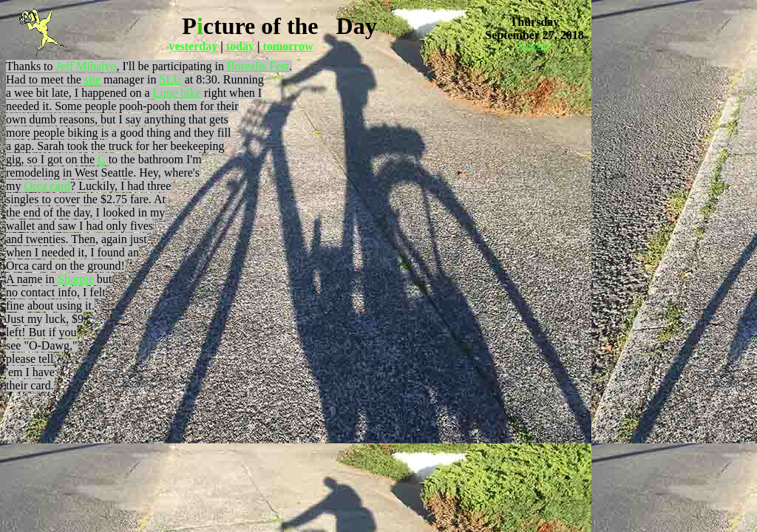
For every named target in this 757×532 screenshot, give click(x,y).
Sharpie (76, 279)
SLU (171, 79)
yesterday (193, 46)
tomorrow (288, 46)
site (92, 79)
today (240, 46)
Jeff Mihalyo (86, 66)
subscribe (535, 46)
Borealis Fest (258, 66)
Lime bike (177, 93)
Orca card (47, 186)
